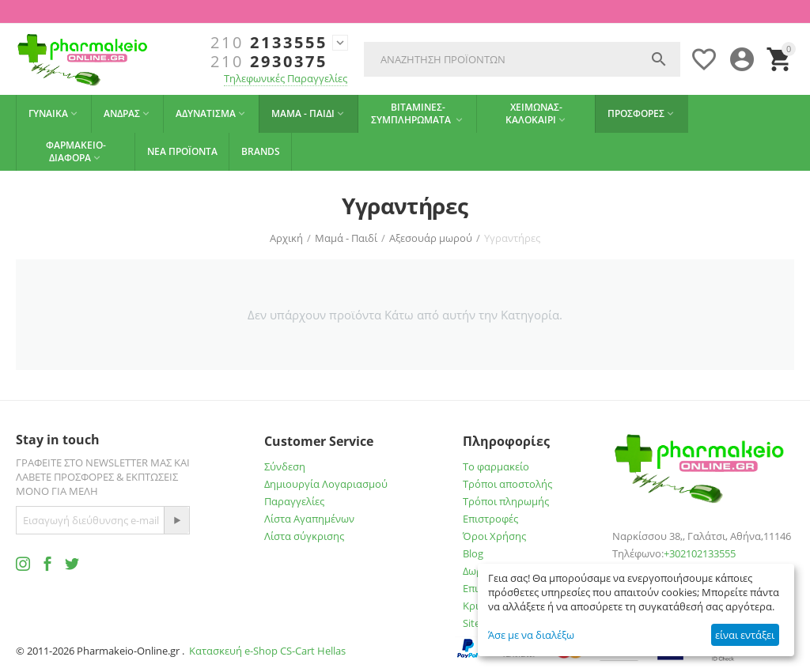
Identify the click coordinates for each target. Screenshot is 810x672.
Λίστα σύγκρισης (304, 536)
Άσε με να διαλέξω (531, 635)
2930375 (269, 62)
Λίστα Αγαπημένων (309, 519)
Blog (473, 553)
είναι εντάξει (745, 635)
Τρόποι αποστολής (507, 484)
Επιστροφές (490, 519)
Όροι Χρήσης (494, 536)
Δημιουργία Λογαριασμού (326, 484)
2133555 (269, 43)
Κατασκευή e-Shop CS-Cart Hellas (267, 651)
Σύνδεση (285, 466)
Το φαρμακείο (496, 466)
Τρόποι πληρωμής (506, 501)
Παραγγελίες (294, 501)
